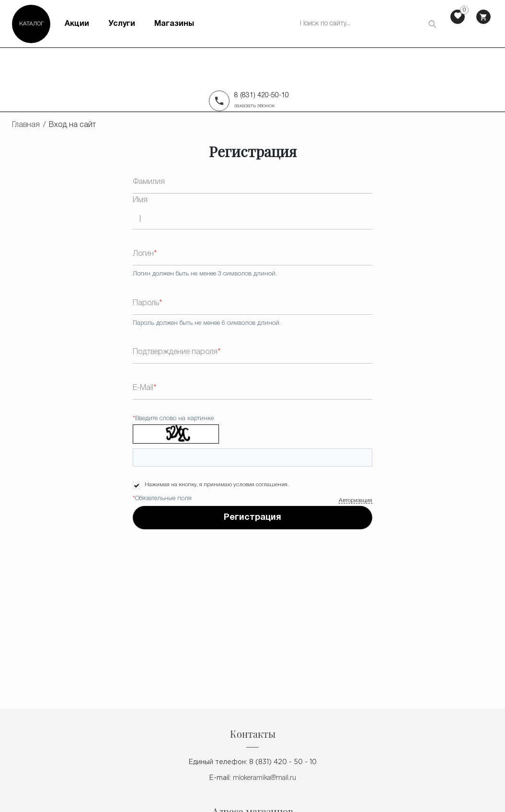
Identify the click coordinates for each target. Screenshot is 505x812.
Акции (77, 24)
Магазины (174, 24)
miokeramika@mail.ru (264, 778)
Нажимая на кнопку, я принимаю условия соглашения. (217, 485)
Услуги (122, 24)
